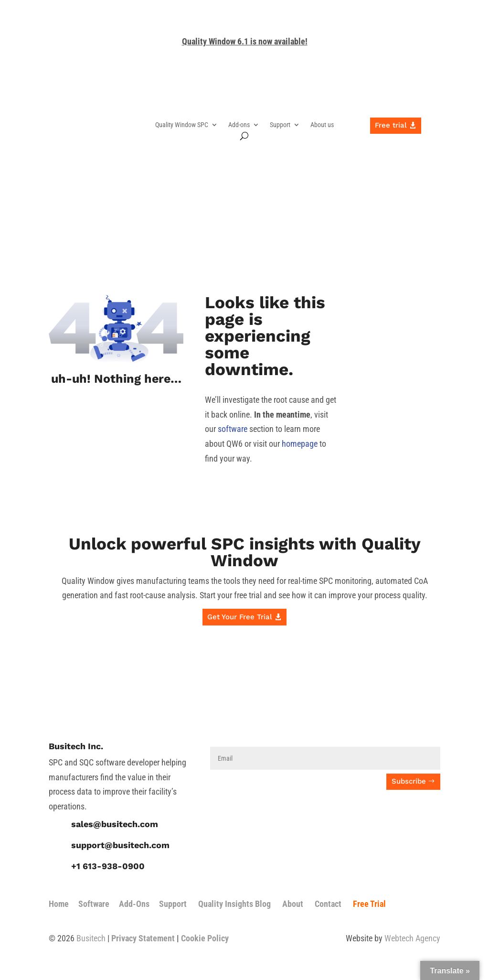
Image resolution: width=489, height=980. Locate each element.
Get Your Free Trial (240, 617)
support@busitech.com (120, 845)
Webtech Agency (412, 938)
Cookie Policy (205, 938)
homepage (300, 444)
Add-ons (239, 125)
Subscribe (409, 781)
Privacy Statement (143, 938)
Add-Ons (134, 904)
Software (94, 904)
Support (280, 125)
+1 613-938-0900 (108, 866)
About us (322, 125)
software (233, 429)
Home (59, 904)
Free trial (391, 125)
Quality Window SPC (182, 125)
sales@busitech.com (115, 824)
